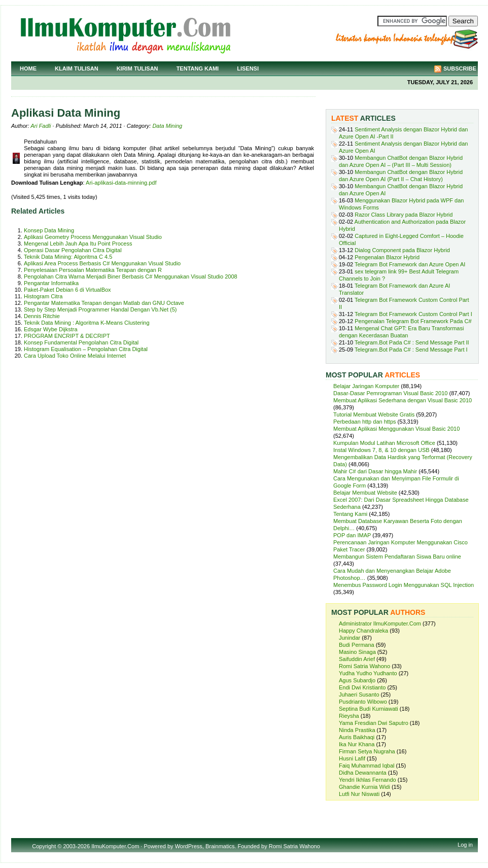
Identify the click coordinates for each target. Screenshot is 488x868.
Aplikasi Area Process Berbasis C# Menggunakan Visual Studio (102, 263)
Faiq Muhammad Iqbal (367, 766)
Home (28, 68)
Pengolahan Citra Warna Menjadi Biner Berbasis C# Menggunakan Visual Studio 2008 (131, 276)
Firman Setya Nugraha (367, 751)
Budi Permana (357, 645)
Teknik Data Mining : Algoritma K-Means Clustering (87, 323)
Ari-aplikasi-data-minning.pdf (121, 183)
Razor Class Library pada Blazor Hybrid (404, 215)
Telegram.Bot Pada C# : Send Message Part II (412, 342)
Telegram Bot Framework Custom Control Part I (413, 314)
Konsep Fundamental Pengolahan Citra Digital (81, 342)
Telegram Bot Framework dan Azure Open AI (410, 264)
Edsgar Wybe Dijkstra (51, 329)
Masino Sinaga (357, 652)
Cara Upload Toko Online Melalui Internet (75, 356)
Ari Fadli (41, 126)
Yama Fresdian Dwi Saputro (374, 723)
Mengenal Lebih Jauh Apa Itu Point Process (78, 244)
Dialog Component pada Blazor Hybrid (402, 250)
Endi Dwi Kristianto (362, 687)
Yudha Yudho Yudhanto (368, 673)
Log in (465, 845)
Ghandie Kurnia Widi (364, 787)
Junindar (350, 638)
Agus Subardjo (357, 680)
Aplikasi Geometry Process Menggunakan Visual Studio (93, 237)
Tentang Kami (198, 68)
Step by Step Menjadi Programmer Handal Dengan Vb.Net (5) (100, 309)
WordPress (189, 846)
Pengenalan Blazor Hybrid (387, 257)
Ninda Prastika (357, 730)
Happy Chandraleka (363, 631)
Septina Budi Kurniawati (369, 709)
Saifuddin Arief (357, 659)
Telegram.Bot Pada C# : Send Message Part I (411, 350)
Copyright (44, 846)
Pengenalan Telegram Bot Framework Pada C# (413, 321)
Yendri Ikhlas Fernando (368, 780)
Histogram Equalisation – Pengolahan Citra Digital (86, 349)
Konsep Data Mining (49, 230)
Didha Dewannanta (363, 773)
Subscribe (460, 68)
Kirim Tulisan (137, 68)
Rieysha (349, 716)
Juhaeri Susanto (359, 695)
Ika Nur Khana (357, 744)
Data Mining (167, 126)
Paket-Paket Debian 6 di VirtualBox (67, 290)
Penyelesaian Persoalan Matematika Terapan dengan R (93, 270)
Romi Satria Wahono (364, 666)
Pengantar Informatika (51, 283)
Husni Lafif (352, 758)
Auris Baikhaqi (357, 737)
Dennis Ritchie (42, 316)
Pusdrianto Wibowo (363, 702)
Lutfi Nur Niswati (359, 794)
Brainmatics (220, 846)
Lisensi (248, 68)
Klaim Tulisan (77, 68)
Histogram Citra (43, 296)
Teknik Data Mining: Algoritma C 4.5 (68, 257)
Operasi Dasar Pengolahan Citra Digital (73, 250)
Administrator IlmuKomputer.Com (380, 623)
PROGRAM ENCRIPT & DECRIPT (67, 336)
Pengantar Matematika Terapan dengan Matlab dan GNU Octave (104, 303)
